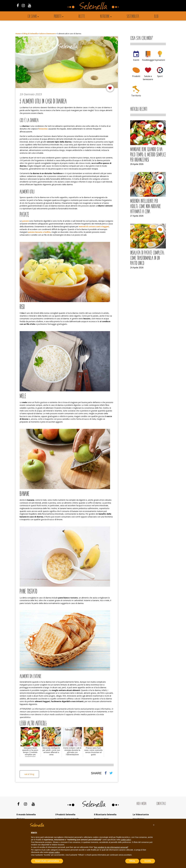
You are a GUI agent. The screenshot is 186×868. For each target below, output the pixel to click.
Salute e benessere (47, 34)
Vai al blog (29, 774)
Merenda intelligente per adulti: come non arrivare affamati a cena (145, 207)
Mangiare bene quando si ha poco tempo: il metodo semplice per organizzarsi (148, 155)
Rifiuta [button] (132, 861)
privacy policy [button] (54, 852)
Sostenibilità (133, 17)
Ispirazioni (160, 60)
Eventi (136, 60)
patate (25, 221)
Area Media (141, 804)
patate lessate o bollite (39, 232)
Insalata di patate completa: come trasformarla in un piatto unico (147, 258)
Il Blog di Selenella (30, 34)
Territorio (136, 96)
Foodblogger (148, 60)
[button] (154, 825)
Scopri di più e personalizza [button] (47, 861)
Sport (160, 76)
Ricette (82, 17)
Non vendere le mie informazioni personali (111, 847)
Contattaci (161, 804)
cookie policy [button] (126, 840)
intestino (43, 129)
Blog (156, 17)
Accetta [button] (148, 861)
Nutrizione (105, 17)
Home (18, 34)
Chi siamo (32, 17)
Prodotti (58, 17)
